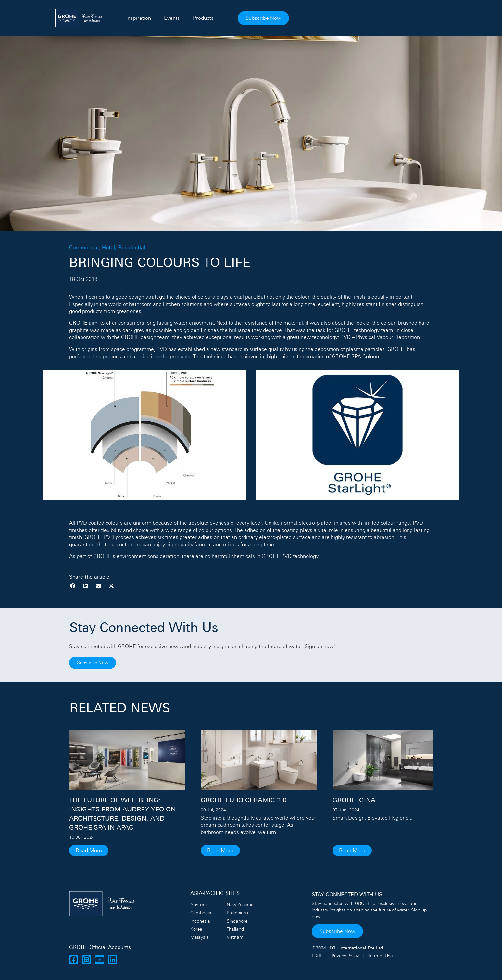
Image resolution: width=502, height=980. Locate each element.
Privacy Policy (345, 956)
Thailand (235, 929)
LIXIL (317, 956)
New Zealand (240, 905)
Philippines (237, 913)
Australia (200, 905)
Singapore (237, 921)
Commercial (84, 248)
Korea (196, 929)
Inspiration (218, 18)
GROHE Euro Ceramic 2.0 (244, 801)
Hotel (108, 248)
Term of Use (380, 956)
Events (251, 18)
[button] (73, 586)
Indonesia (200, 921)
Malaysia (200, 937)
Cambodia (201, 913)
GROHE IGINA (354, 801)
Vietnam (235, 937)
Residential (132, 248)
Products (282, 18)
